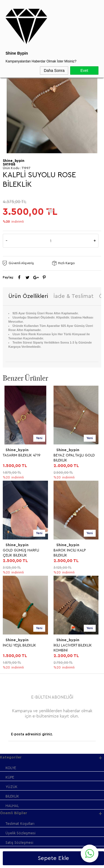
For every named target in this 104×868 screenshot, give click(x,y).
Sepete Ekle (53, 858)
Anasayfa (13, 689)
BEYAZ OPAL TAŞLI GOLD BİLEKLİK (23, 458)
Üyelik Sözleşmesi (21, 643)
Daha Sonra (54, 70)
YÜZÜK (12, 597)
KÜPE (10, 587)
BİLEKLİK (12, 606)
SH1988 (9, 164)
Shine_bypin (17, 450)
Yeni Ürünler (16, 699)
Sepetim (12, 727)
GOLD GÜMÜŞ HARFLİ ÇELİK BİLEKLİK (72, 458)
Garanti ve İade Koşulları (26, 662)
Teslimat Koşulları (20, 634)
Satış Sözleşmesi (19, 652)
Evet (84, 70)
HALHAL (12, 616)
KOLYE (11, 578)
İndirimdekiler (17, 708)
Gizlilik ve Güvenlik (21, 671)
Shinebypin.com (74, 846)
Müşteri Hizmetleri (21, 718)
